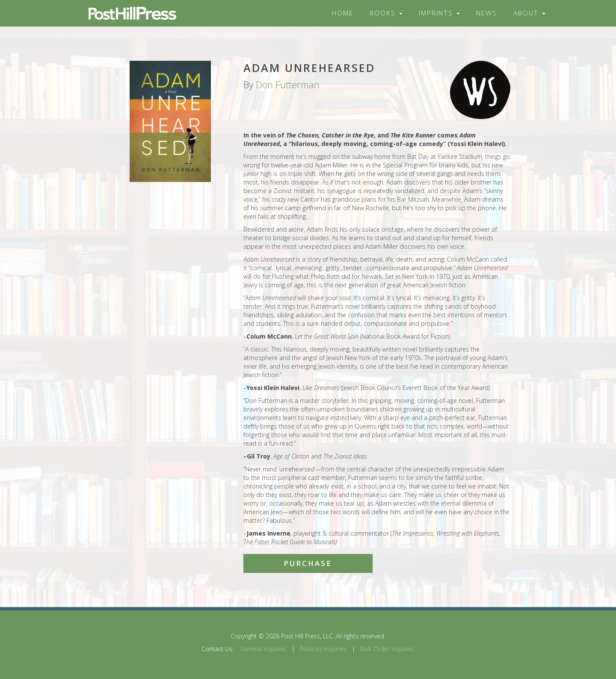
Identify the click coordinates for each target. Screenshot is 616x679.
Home (343, 13)
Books (386, 13)
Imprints (439, 13)
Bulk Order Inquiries (387, 649)
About (529, 13)
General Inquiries (264, 649)
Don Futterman (288, 85)
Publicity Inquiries (323, 649)
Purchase (308, 563)
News (487, 13)
